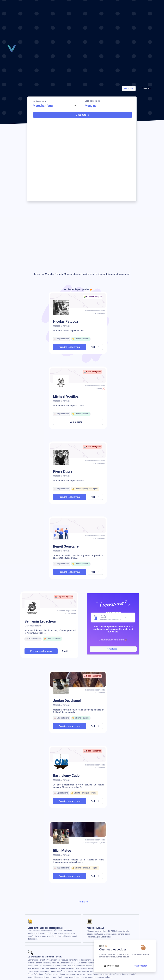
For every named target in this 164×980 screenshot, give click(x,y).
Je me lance (113, 649)
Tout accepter (137, 966)
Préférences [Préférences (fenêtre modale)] (112, 966)
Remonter (82, 902)
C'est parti (82, 115)
